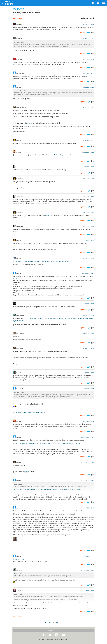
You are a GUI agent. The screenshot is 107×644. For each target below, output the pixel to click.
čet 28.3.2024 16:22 (88, 152)
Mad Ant (19, 59)
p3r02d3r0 (20, 349)
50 (62, 622)
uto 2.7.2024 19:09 (88, 213)
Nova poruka (17, 18)
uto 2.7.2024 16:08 (88, 197)
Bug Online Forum (9, 3)
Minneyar (20, 38)
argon (15, 278)
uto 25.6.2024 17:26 (88, 167)
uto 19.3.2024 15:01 (88, 38)
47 (53, 622)
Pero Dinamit (21, 316)
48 (57, 622)
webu (47, 216)
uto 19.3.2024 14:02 (88, 25)
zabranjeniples (21, 108)
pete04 (19, 273)
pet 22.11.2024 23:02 (88, 437)
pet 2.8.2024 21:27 (88, 304)
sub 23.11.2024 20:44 (87, 463)
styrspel (27, 472)
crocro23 (19, 25)
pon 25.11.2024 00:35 (87, 570)
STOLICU (34, 170)
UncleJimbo (20, 389)
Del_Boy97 (20, 140)
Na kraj (91, 18)
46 (50, 622)
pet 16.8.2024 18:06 (88, 373)
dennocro (20, 167)
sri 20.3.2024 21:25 (88, 87)
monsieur (20, 570)
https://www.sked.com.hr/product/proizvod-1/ (60, 155)
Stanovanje (19, 9)
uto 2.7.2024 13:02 (88, 179)
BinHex (19, 258)
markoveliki (20, 73)
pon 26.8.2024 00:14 (88, 421)
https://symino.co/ (19, 559)
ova (19, 182)
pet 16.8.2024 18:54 (88, 389)
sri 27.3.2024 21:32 (88, 140)
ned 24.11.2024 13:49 (87, 508)
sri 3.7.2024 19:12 (89, 240)
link (29, 123)
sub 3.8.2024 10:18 (88, 316)
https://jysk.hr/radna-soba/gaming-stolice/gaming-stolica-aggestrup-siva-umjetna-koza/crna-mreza (47, 443)
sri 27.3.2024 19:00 (88, 108)
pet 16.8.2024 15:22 (88, 349)
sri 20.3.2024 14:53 (88, 59)
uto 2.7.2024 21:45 (88, 227)
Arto (18, 304)
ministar (19, 87)
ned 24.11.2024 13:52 (87, 556)
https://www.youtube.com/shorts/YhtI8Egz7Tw (29, 412)
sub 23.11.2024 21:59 (87, 481)
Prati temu (84, 18)
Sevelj (18, 508)
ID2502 (19, 152)
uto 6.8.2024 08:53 (88, 334)
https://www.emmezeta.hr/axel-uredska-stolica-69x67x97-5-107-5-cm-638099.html (41, 261)
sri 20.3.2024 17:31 (88, 73)
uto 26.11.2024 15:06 (88, 591)
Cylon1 (19, 437)
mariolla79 (20, 334)
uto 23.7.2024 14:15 (88, 258)
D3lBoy (19, 421)
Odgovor (82, 32)
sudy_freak (20, 591)
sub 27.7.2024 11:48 (88, 273)
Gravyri (19, 556)
